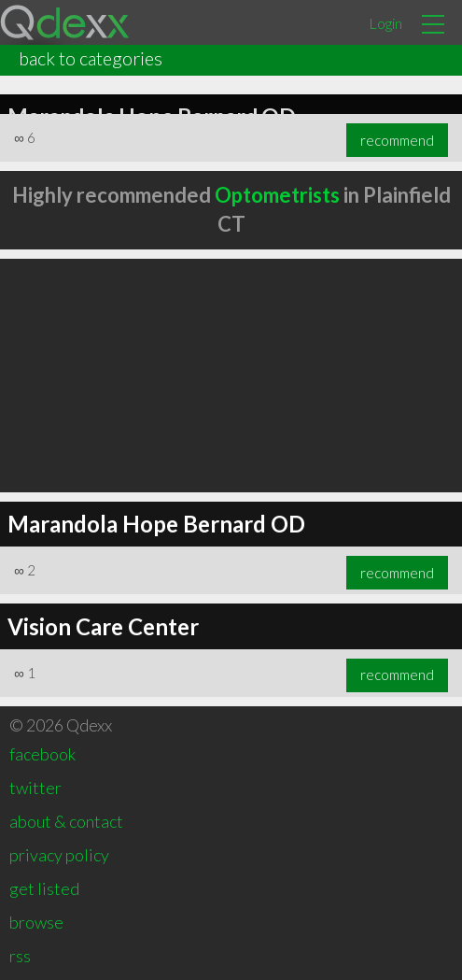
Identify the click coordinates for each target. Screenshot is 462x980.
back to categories (91, 58)
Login (385, 23)
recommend (397, 140)
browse (36, 922)
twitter (35, 788)
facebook (42, 754)
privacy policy (59, 855)
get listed (44, 888)
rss (20, 956)
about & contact (66, 821)
